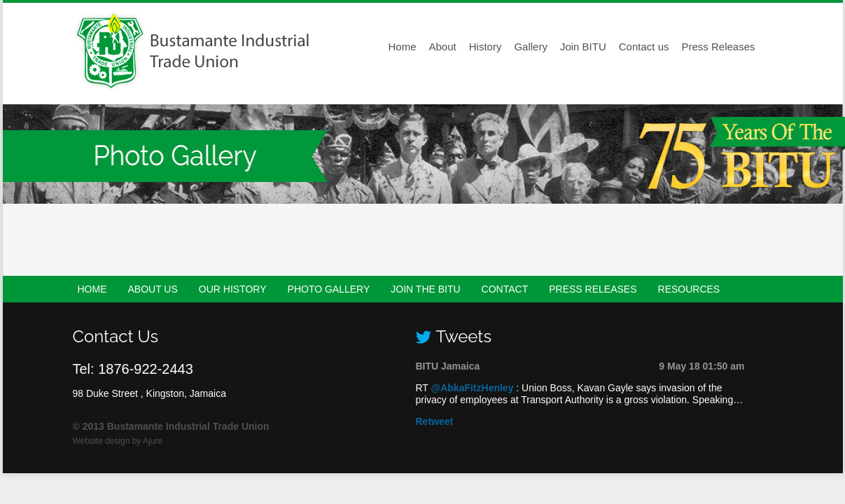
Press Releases (718, 47)
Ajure (153, 441)
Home (403, 47)
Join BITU (583, 47)
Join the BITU (425, 289)
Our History (233, 289)
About (443, 47)
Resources (689, 289)
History (486, 47)
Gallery (531, 47)
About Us (153, 289)
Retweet (435, 421)
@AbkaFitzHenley (473, 388)
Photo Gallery (329, 289)
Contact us (644, 47)
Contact (505, 289)
